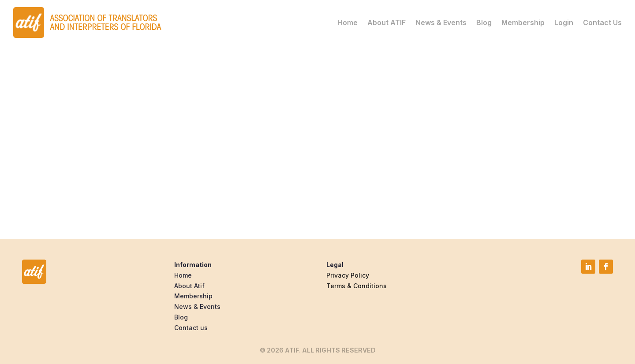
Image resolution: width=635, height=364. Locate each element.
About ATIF (387, 22)
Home (347, 22)
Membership (523, 22)
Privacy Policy (348, 275)
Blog (484, 22)
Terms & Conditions (357, 286)
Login (564, 22)
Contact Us (602, 22)
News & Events (441, 22)
